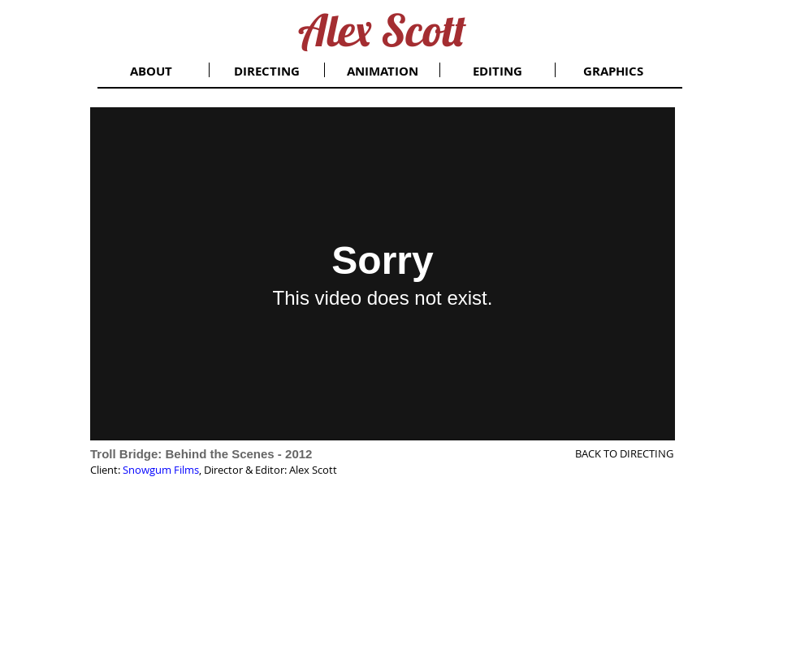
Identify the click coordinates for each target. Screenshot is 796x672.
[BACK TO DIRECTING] (610, 453)
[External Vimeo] (383, 274)
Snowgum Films (161, 470)
